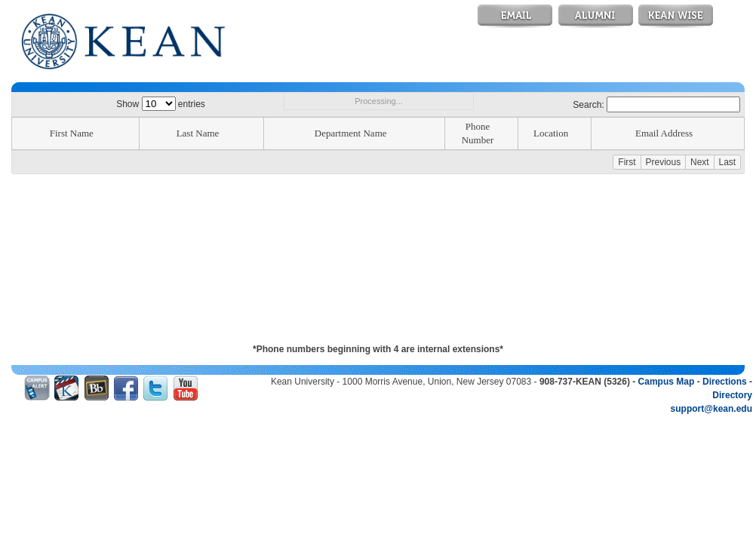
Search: (656, 105)
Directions (725, 382)
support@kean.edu (711, 409)
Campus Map (667, 382)
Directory (732, 395)
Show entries (161, 104)
